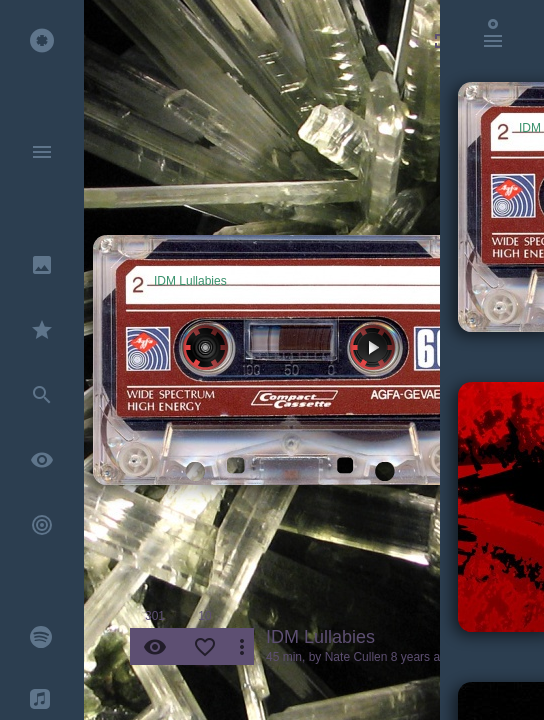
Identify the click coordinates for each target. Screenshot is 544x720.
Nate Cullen (356, 657)
